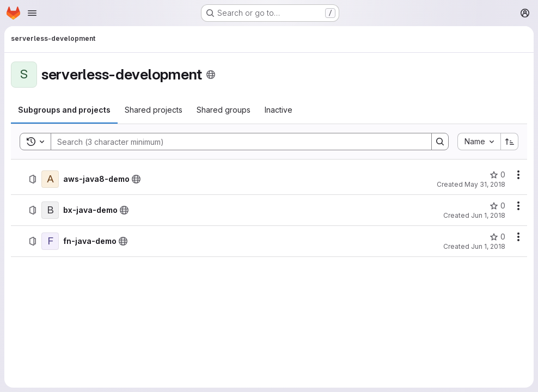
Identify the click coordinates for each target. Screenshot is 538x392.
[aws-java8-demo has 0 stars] (497, 175)
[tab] (64, 110)
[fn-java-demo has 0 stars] (497, 237)
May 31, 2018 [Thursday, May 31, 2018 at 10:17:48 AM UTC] (485, 184)
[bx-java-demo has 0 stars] (497, 206)
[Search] (236, 142)
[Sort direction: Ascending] (510, 142)
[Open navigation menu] (32, 13)
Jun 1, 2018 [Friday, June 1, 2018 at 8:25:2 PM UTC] (488, 246)
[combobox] (479, 142)
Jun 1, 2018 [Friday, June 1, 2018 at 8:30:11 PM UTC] (488, 215)
